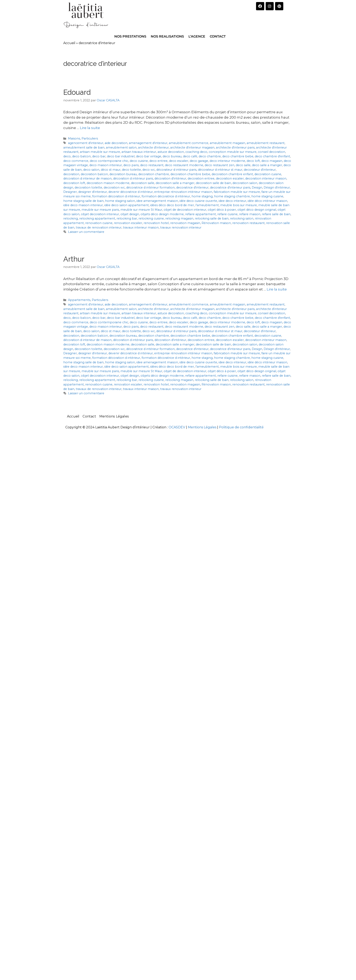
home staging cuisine (267, 196)
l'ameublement (207, 205)
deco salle (243, 165)
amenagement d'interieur (148, 143)
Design (257, 188)
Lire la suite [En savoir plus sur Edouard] (90, 128)
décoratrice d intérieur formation (150, 188)
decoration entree (201, 178)
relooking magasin (179, 218)
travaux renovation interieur (181, 228)
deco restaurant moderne (184, 165)
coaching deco (196, 152)
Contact (89, 416)
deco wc (149, 170)
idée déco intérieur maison (267, 201)
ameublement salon (121, 148)
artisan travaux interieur (139, 152)
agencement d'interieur (86, 143)
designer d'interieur (93, 192)
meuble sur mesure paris (100, 210)
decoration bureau (123, 174)
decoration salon (245, 183)
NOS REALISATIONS (167, 36)
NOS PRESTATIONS (130, 36)
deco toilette (131, 170)
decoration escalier (230, 178)
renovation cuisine (99, 223)
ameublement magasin (227, 143)
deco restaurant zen (219, 165)
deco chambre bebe (238, 156)
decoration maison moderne (108, 183)
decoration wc (114, 188)
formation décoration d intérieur (116, 196)
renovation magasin (185, 223)
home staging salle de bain (83, 201)
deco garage (199, 161)
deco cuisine (139, 161)
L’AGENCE (197, 36)
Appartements (79, 300)
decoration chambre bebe (190, 174)
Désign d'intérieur (277, 188)
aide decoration (116, 143)
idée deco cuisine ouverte (198, 201)
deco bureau (172, 156)
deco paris (131, 165)
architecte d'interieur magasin (192, 148)
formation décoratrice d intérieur (166, 196)
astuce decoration (171, 152)
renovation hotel (156, 223)
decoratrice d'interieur (192, 188)
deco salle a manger (267, 165)
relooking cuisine (151, 218)
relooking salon (242, 218)
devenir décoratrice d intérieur (131, 192)
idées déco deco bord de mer (172, 205)
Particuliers (90, 138)
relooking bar (127, 218)
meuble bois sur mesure (239, 205)
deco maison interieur (106, 165)
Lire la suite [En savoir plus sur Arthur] (277, 289)
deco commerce (76, 161)
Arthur (74, 259)
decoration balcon (94, 174)
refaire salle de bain (276, 214)
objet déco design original (257, 210)
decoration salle (143, 183)
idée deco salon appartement (126, 205)
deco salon (91, 170)
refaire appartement (201, 214)
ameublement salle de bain (84, 148)
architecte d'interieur (153, 148)
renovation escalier (128, 223)
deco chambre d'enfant (272, 156)
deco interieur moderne (227, 161)
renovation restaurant (248, 223)
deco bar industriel (121, 156)
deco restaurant (152, 165)
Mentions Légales (114, 416)
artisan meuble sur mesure (100, 152)
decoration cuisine (268, 174)
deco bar (99, 156)
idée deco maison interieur (83, 205)
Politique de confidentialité (241, 427)
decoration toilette (88, 188)
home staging (202, 196)
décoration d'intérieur (170, 178)
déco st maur (111, 170)
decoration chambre (154, 174)
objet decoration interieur (100, 214)
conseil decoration (272, 152)
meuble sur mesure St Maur (141, 210)
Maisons (74, 138)
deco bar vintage (149, 156)
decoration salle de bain (213, 183)
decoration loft (74, 183)
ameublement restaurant (266, 143)
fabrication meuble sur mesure (237, 192)
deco (67, 156)
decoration (71, 174)
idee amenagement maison (157, 201)
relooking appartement (97, 218)
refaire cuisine (227, 214)
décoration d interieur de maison (87, 178)
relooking (71, 218)
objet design (130, 214)
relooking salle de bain (212, 218)
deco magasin (272, 161)
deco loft (253, 161)
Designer (70, 192)
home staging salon (120, 201)
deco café (190, 156)
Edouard (77, 92)
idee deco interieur (232, 201)
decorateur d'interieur (260, 170)
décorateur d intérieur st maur (220, 170)
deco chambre (210, 156)
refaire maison (250, 214)
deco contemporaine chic (109, 161)
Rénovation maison (216, 223)
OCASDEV (177, 427)
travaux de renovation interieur (99, 228)
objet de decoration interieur (185, 210)
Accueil (69, 43)
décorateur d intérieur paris (176, 170)
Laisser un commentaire (86, 232)
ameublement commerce (189, 143)
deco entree (158, 161)
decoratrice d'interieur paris (230, 188)
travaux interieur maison (141, 228)
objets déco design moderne (162, 214)
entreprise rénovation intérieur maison (183, 192)
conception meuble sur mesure (233, 152)
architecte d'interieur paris (235, 148)
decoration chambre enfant (232, 174)
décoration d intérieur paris (133, 178)
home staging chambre (232, 196)
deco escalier (179, 161)
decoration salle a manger (175, 183)
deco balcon (81, 156)
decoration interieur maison (266, 178)
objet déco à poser (222, 210)
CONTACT (218, 36)
